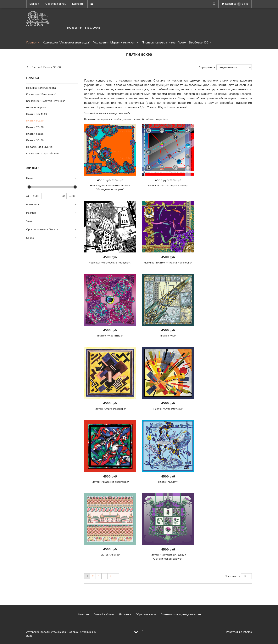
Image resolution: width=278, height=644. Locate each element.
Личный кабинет (103, 614)
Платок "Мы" (168, 336)
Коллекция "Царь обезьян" (43, 154)
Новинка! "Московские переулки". (110, 263)
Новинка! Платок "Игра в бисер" (168, 186)
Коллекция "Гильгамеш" (41, 94)
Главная (34, 4)
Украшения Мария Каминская (116, 43)
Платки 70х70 (35, 127)
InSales (247, 632)
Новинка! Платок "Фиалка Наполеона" (168, 263)
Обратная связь (56, 4)
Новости (83, 614)
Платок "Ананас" (110, 555)
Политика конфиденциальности (180, 614)
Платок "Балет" (168, 482)
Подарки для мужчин (40, 147)
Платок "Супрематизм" (168, 409)
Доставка (125, 614)
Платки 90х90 (35, 121)
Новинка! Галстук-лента (41, 88)
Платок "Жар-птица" (110, 336)
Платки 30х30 (35, 140)
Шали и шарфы (36, 108)
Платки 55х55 (35, 134)
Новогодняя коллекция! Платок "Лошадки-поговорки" (110, 188)
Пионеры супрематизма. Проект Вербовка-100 (177, 43)
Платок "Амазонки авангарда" (110, 482)
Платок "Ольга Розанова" (110, 409)
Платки (33, 43)
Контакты (78, 4)
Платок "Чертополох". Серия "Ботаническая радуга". (168, 557)
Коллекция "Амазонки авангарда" (66, 43)
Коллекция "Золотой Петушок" (46, 101)
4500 (36, 196)
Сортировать (207, 67)
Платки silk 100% (37, 114)
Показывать (232, 576)
